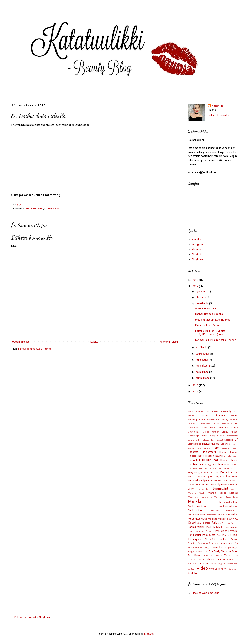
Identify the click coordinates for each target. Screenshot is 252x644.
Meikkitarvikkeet (228, 507)
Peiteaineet (231, 527)
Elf (236, 440)
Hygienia (212, 465)
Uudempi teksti (21, 342)
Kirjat (218, 477)
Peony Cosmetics (196, 531)
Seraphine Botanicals (208, 543)
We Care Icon (231, 569)
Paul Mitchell (214, 527)
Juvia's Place (213, 473)
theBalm (233, 551)
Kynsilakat (217, 481)
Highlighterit (209, 452)
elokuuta (201, 298)
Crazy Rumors (218, 436)
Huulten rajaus (197, 464)
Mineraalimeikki (197, 515)
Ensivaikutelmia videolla (209, 314)
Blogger (149, 634)
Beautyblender (204, 424)
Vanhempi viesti (169, 342)
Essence (225, 444)
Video (56, 209)
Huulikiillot (194, 460)
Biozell (205, 428)
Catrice (206, 432)
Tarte (205, 552)
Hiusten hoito (196, 456)
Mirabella (212, 515)
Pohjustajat (194, 535)
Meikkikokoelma (228, 502)
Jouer (203, 473)
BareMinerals (213, 420)
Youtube (196, 240)
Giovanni (226, 448)
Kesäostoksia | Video (208, 326)
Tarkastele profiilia (218, 116)
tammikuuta (203, 378)
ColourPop (193, 436)
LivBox (225, 485)
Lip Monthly (213, 485)
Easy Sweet (217, 440)
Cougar (205, 436)
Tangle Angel (231, 548)
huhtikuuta (202, 360)
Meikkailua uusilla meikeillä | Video (216, 340)
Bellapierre (227, 424)
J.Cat (206, 469)
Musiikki (233, 515)
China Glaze (230, 432)
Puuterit (227, 535)
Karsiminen (227, 473)
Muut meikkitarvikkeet (213, 519)
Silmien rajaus (227, 543)
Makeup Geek (196, 493)
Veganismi (232, 564)
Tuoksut (218, 556)
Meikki (48, 209)
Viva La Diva (216, 569)
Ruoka (234, 539)
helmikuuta (203, 372)
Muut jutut (194, 519)
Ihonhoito (223, 464)
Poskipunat (209, 535)
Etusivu (94, 342)
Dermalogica (204, 440)
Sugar (208, 548)
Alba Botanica (202, 412)
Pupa (219, 535)
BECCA (216, 424)
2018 (196, 280)
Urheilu (210, 560)
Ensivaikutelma (35, 209)
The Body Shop (218, 551)
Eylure (207, 448)
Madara (234, 489)
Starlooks (199, 548)
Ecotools (229, 440)
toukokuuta (203, 354)
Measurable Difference (200, 497)
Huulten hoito (229, 460)
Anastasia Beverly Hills (224, 412)
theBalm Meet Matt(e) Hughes (213, 320)
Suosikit (217, 547)
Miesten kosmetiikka (224, 511)
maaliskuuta (203, 366)
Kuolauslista (195, 481)
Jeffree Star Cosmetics (220, 469)
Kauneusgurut (206, 477)
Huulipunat (210, 460)
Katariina (218, 106)
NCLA (230, 519)
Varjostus (232, 560)
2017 (196, 286)
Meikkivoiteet (196, 511)
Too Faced (195, 556)
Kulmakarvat (231, 477)
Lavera (234, 481)
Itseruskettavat (195, 469)
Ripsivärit (210, 539)
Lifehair (192, 485)
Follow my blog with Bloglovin (32, 617)
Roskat (223, 539)
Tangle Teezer (195, 552)
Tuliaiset (207, 556)
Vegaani (222, 564)
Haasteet (193, 452)
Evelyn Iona (194, 448)
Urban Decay (196, 560)
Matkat (234, 493)
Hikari (223, 452)
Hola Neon (232, 456)
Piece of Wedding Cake (205, 593)
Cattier (216, 432)
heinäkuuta (203, 304)
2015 (196, 392)
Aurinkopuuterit (197, 420)
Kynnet (207, 481)
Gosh (235, 448)
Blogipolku (198, 250)
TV (236, 556)
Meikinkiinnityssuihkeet (226, 497)
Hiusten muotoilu (215, 456)
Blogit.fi (196, 255)
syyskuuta (202, 292)
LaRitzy (227, 481)
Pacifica (206, 523)
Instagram (198, 245)
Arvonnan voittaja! (206, 309)
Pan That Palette (230, 523)
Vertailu (192, 569)
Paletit (216, 523)
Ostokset (194, 523)
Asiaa (234, 415)
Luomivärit (220, 489)
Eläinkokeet (194, 444)
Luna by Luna (203, 489)
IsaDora (234, 465)
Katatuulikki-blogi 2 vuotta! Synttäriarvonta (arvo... (211, 333)
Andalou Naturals (199, 416)
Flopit (216, 448)
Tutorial (229, 556)
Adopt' (191, 412)
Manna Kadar (217, 493)
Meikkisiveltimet (197, 507)
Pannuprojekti (196, 527)
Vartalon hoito (207, 564)
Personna (210, 531)
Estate (234, 444)
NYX (235, 519)
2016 (196, 385)
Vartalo (192, 564)
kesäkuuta (202, 348)
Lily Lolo (201, 485)
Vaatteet (221, 560)
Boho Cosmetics (220, 428)
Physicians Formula (226, 531)
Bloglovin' (198, 260)
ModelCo (222, 515)
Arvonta (220, 415)
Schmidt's (193, 543)
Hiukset (233, 452)
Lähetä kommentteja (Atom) (34, 349)
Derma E (192, 440)
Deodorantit (232, 436)
